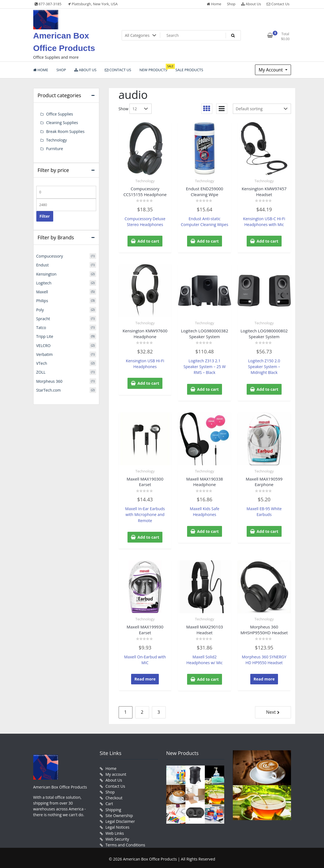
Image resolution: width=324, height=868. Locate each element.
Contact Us (278, 4)
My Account (271, 70)
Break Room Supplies (65, 131)
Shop (231, 4)
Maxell (42, 291)
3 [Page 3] (159, 711)
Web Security (117, 837)
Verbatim (45, 353)
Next (271, 711)
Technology (145, 181)
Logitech (44, 282)
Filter (45, 216)
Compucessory (50, 256)
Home (214, 4)
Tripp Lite (45, 336)
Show (124, 109)
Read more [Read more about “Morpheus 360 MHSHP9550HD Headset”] (264, 678)
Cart (109, 802)
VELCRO (44, 344)
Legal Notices (118, 825)
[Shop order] (262, 109)
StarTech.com (49, 389)
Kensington (46, 274)
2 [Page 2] (142, 711)
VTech (42, 362)
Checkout (114, 796)
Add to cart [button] (148, 241)
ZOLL (41, 371)
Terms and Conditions (125, 843)
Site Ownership (119, 814)
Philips (42, 300)
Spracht (43, 318)
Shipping (113, 808)
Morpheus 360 (49, 380)
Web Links (115, 831)
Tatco (41, 327)
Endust (43, 265)
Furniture (55, 148)
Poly (40, 309)
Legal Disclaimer (120, 819)
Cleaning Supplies (62, 123)
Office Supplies (60, 114)
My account (116, 773)
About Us (251, 4)
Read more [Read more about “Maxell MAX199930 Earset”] (145, 678)
